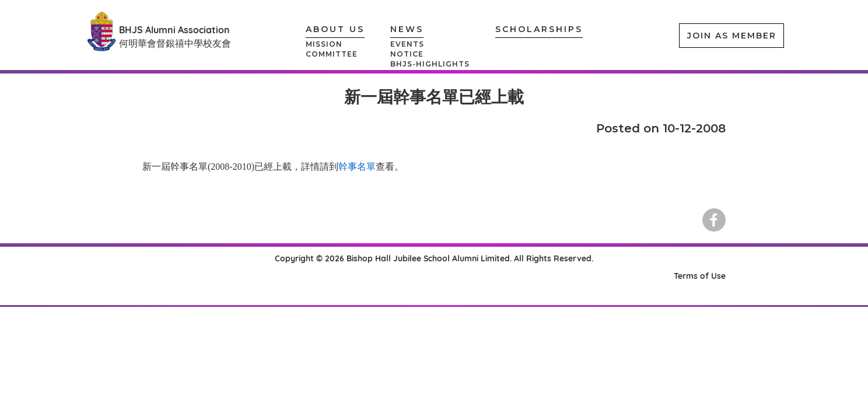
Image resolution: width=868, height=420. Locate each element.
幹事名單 (357, 167)
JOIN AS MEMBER (732, 36)
